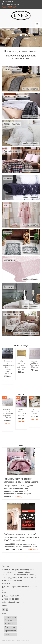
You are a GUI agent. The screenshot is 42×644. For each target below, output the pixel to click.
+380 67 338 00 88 (10, 7)
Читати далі (20, 496)
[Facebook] (4, 609)
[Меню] (37, 24)
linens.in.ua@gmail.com (13, 602)
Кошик (8, 1)
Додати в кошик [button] (8, 381)
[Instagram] (7, 609)
